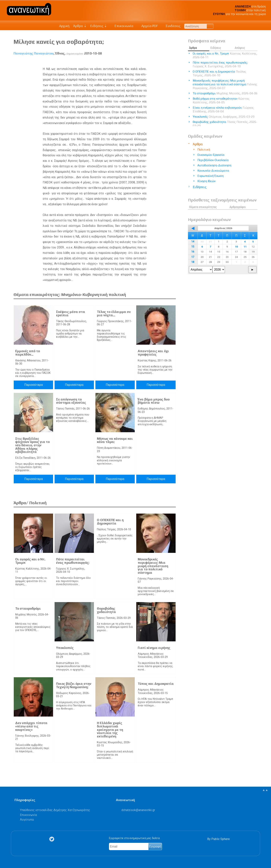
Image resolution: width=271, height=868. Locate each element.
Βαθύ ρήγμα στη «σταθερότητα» (221, 100)
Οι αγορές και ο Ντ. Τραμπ (30, 561)
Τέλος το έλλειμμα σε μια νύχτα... (114, 313)
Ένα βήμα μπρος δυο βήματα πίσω (154, 401)
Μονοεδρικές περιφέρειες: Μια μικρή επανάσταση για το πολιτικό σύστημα (153, 566)
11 (245, 247)
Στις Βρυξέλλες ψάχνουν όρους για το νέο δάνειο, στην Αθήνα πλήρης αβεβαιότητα (32, 445)
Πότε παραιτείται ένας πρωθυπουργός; (73, 561)
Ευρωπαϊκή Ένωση (210, 176)
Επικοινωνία (122, 26)
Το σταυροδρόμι (28, 608)
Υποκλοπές (65, 648)
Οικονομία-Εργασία (211, 155)
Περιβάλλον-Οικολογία (213, 160)
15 (193, 247)
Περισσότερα (33, 385)
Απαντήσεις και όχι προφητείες (153, 353)
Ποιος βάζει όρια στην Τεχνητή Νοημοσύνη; (74, 685)
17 (193, 257)
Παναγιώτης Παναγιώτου (34, 53)
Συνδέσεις (171, 26)
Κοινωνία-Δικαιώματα (213, 171)
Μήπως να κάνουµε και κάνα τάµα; (115, 440)
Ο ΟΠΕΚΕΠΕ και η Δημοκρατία (110, 522)
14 (193, 242)
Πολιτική (204, 149)
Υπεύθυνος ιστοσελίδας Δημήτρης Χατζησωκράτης (55, 810)
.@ (138, 810)
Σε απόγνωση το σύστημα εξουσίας (71, 401)
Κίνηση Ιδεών (206, 181)
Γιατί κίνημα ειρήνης (154, 648)
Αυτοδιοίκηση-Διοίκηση (214, 165)
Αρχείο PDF (148, 26)
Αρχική (64, 26)
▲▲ (265, 790)
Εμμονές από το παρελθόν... (28, 353)
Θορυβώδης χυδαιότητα (106, 610)
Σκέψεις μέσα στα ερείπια (71, 313)
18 (193, 262)
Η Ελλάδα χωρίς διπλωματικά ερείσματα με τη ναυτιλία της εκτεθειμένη (110, 730)
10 (236, 247)
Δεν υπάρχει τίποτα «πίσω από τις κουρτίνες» (31, 726)
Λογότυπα (27, 820)
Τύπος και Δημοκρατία (156, 684)
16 (193, 252)
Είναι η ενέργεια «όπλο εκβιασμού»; (223, 109)
